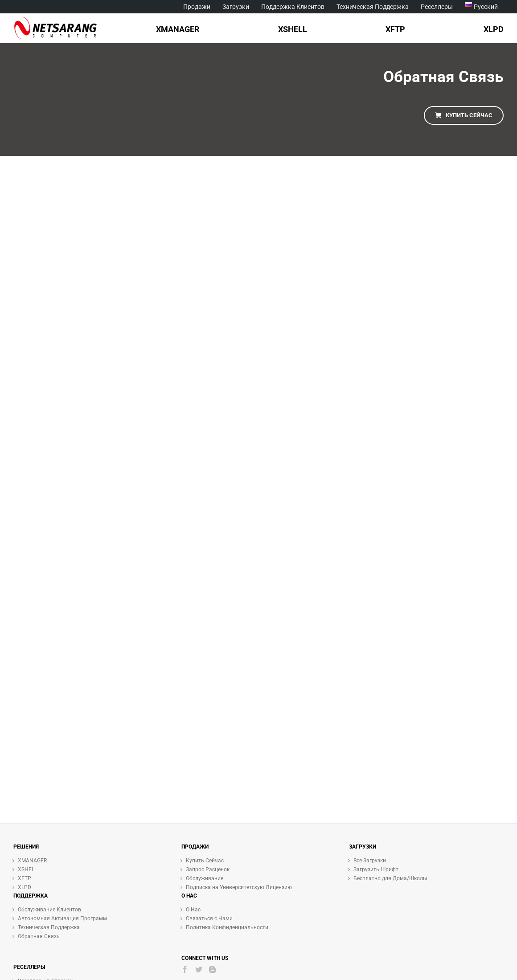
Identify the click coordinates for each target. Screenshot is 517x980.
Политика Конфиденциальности (227, 927)
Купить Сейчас (205, 861)
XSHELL (27, 869)
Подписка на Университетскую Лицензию (239, 887)
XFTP (25, 878)
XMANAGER (32, 861)
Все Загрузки (370, 861)
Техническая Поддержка (49, 927)
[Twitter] (199, 969)
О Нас (193, 910)
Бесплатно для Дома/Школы (390, 878)
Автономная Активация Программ (62, 918)
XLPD (25, 887)
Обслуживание (205, 878)
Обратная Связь (39, 936)
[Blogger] (213, 969)
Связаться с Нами (209, 918)
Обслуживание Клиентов (49, 910)
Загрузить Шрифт (376, 869)
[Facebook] (185, 969)
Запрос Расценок (208, 869)
